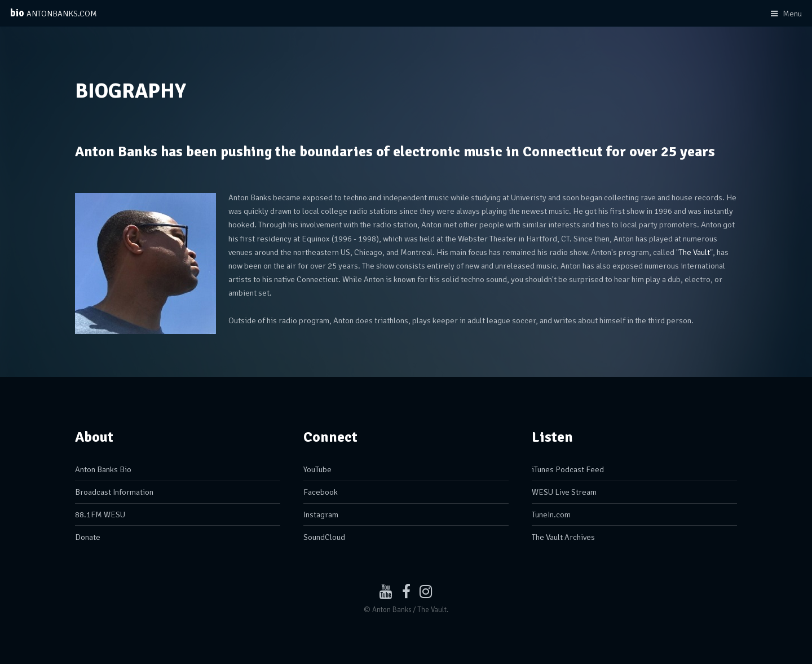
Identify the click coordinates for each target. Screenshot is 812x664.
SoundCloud (324, 537)
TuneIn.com (551, 515)
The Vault (694, 252)
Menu (792, 14)
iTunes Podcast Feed (568, 469)
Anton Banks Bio (103, 469)
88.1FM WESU (100, 515)
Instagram (321, 515)
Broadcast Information (114, 492)
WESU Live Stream (564, 492)
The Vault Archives (563, 537)
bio (54, 13)
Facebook (321, 492)
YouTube (317, 469)
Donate (88, 537)
